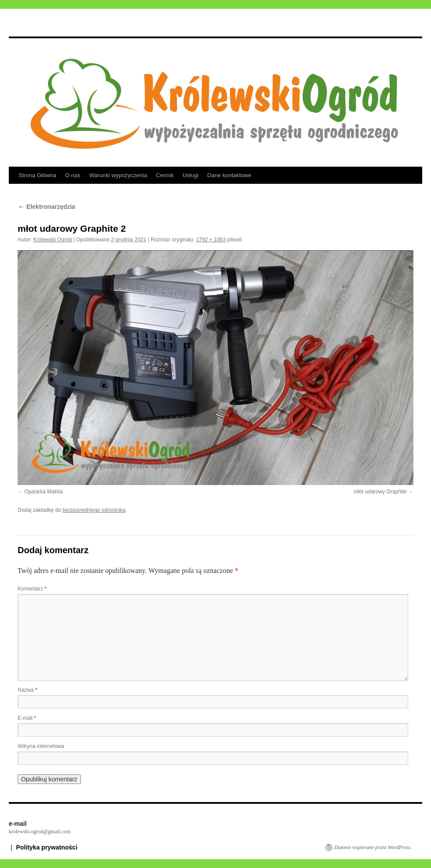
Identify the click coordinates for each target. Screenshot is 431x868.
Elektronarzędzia (46, 207)
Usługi (190, 175)
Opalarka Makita (43, 492)
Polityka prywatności (47, 847)
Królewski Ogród (52, 240)
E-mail (27, 718)
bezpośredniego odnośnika (94, 510)
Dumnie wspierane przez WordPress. (373, 847)
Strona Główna (37, 175)
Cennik (164, 175)
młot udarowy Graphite (380, 492)
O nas (73, 175)
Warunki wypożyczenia (118, 175)
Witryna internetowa (41, 746)
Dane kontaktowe (229, 175)
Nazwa (27, 690)
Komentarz (32, 589)
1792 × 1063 (211, 240)
